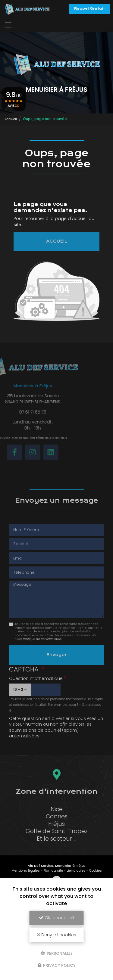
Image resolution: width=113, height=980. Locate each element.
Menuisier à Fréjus (70, 866)
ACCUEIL (57, 241)
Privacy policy (57, 965)
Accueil (11, 119)
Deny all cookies (57, 935)
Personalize (57, 953)
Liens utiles (76, 870)
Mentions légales (26, 870)
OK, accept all (57, 918)
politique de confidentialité (42, 639)
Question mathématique (36, 679)
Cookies (96, 870)
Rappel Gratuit (89, 9)
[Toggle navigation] (8, 25)
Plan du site (53, 870)
